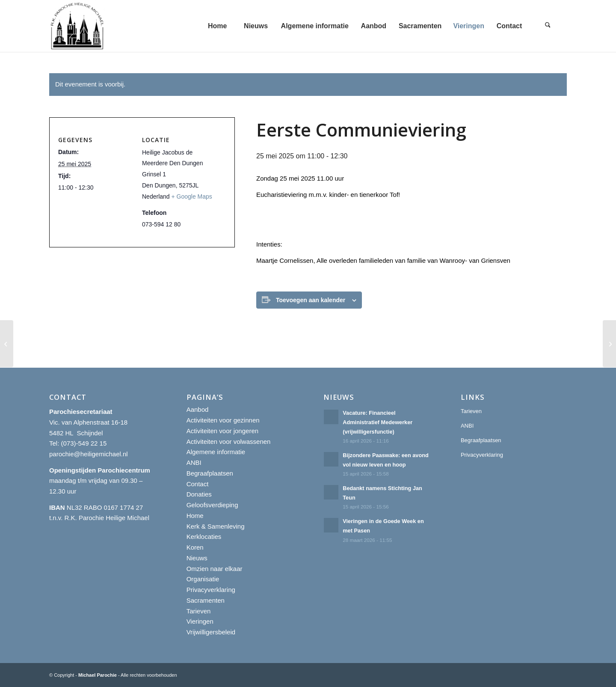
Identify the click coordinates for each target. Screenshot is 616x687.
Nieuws (197, 558)
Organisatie (203, 579)
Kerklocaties (204, 537)
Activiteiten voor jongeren (222, 431)
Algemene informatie (216, 452)
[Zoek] (548, 26)
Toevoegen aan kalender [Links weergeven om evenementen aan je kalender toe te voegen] (311, 300)
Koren (195, 547)
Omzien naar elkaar (215, 569)
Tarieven (199, 611)
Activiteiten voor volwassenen (229, 442)
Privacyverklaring (211, 590)
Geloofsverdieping (212, 505)
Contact (198, 484)
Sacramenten (206, 600)
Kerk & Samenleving (216, 526)
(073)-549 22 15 (84, 443)
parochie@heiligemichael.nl (89, 454)
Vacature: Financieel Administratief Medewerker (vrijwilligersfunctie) (378, 422)
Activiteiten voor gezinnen (223, 420)
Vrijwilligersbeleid (211, 632)
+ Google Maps (192, 196)
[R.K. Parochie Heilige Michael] (77, 26)
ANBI (194, 462)
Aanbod (198, 409)
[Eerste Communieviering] (7, 344)
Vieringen (200, 621)
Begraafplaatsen (210, 473)
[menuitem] (217, 26)
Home (195, 516)
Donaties (199, 494)
